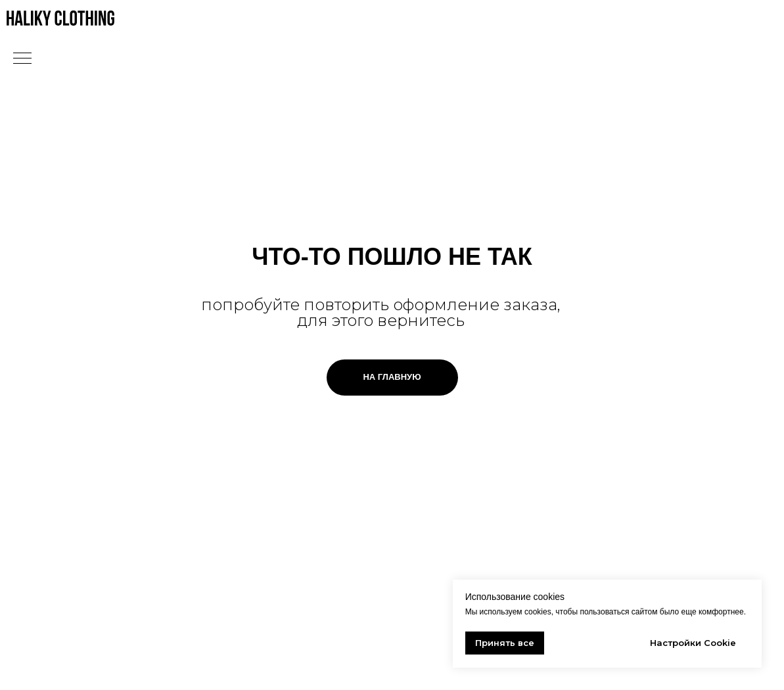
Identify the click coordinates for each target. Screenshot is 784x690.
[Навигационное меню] (22, 59)
